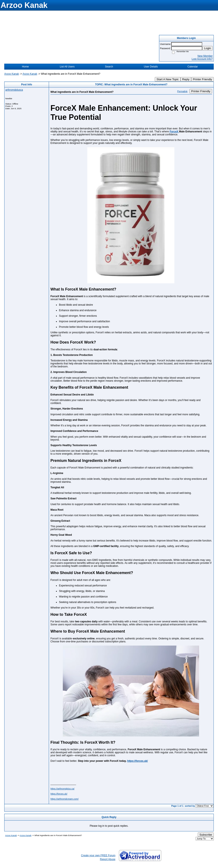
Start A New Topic (168, 79)
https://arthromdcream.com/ (65, 799)
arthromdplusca (14, 90)
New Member (205, 56)
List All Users (67, 67)
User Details (151, 67)
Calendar (193, 67)
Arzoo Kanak (12, 74)
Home (25, 67)
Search (109, 67)
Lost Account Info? (202, 59)
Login (207, 48)
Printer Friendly (202, 79)
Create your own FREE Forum (98, 855)
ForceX (174, 132)
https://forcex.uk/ (138, 761)
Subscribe (206, 835)
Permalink (182, 91)
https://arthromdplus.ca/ (62, 789)
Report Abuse (108, 859)
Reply (186, 79)
